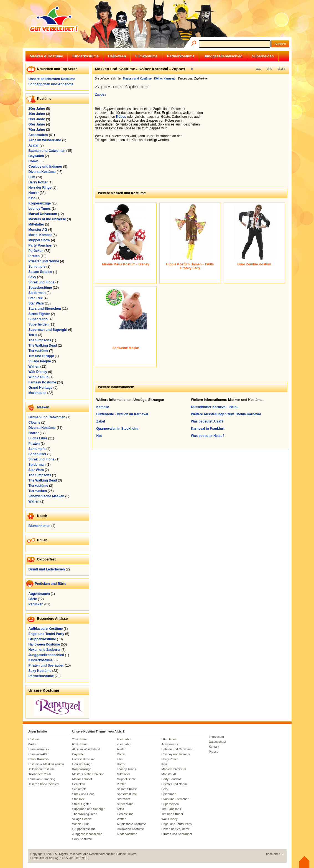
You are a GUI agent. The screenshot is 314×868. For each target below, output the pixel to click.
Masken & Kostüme (47, 56)
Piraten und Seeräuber (46, 665)
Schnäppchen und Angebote (51, 84)
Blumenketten (39, 526)
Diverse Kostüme (42, 172)
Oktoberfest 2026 (39, 774)
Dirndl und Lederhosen (47, 569)
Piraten (34, 256)
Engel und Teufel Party (46, 634)
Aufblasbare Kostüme (46, 629)
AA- (259, 69)
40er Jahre (37, 114)
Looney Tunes (40, 209)
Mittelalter (36, 224)
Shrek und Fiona (42, 282)
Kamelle (103, 407)
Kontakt (214, 747)
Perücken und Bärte (51, 584)
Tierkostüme (38, 351)
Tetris (33, 335)
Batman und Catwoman (47, 151)
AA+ (282, 69)
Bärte (33, 599)
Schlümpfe (37, 267)
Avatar (34, 145)
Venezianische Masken (46, 496)
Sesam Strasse (40, 272)
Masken (43, 407)
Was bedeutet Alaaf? (207, 421)
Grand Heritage (41, 388)
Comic (34, 161)
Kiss (32, 198)
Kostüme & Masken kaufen (46, 764)
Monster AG (38, 230)
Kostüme (34, 739)
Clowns (35, 423)
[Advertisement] (247, 142)
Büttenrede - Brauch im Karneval (122, 414)
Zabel (101, 421)
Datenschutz (217, 742)
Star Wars (36, 303)
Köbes (121, 117)
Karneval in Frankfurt (208, 429)
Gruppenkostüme (42, 639)
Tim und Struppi (41, 356)
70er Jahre (37, 130)
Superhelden (263, 56)
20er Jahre (37, 109)
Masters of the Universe (47, 219)
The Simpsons (40, 340)
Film (32, 177)
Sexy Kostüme (40, 671)
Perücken (36, 251)
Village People (40, 361)
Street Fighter (39, 314)
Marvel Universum (43, 214)
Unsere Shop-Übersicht (44, 784)
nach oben (273, 854)
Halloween (117, 56)
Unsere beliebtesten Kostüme (52, 79)
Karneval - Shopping (42, 779)
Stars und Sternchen (45, 309)
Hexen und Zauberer (45, 650)
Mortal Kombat (40, 235)
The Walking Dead (43, 345)
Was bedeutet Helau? (208, 436)
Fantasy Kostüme (42, 382)
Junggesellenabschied (223, 56)
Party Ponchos (40, 245)
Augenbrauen (39, 594)
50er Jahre (37, 119)
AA (270, 69)
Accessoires (38, 135)
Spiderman (37, 293)
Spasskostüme (40, 288)
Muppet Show (39, 240)
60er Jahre (37, 124)
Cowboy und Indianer (45, 167)
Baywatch (36, 156)
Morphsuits (38, 393)
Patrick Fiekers (127, 854)
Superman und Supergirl (48, 330)
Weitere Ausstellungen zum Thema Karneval (226, 414)
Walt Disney (38, 372)
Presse (214, 752)
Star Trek (36, 298)
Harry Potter (38, 182)
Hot (99, 436)
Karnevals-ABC (38, 754)
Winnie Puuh (39, 377)
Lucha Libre (38, 438)
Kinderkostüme (85, 56)
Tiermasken (38, 491)
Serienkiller (38, 454)
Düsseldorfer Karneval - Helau (215, 407)
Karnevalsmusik (39, 749)
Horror (34, 193)
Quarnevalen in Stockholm (117, 429)
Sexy (32, 277)
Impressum (216, 737)
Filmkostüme (146, 56)
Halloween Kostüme (44, 644)
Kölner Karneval (39, 759)
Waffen (34, 367)
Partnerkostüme (181, 56)
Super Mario (38, 319)
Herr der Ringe (40, 188)
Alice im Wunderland (45, 140)
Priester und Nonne (44, 261)
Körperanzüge (40, 203)
